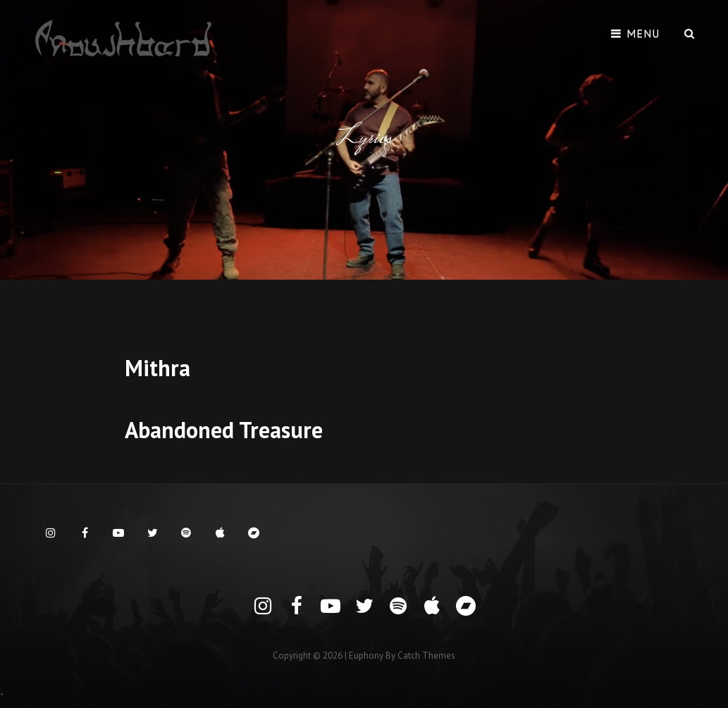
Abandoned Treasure (224, 430)
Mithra (158, 368)
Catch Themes (426, 656)
